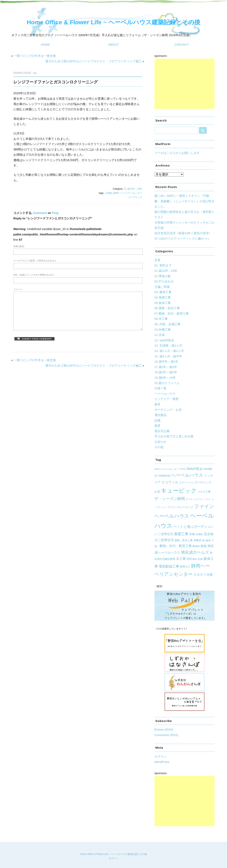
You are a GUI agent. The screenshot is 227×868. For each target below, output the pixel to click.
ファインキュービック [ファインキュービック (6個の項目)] (180, 507)
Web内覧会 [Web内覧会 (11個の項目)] (195, 469)
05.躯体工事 (163, 303)
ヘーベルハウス (165, 394)
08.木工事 (161, 319)
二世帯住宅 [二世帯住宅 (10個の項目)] (166, 534)
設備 (157, 420)
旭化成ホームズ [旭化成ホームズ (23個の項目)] (195, 552)
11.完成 (160, 335)
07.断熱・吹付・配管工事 (172, 313)
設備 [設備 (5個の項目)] (200, 559)
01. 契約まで (163, 265)
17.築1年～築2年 (166, 367)
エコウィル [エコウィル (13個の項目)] (170, 482)
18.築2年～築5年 (166, 372)
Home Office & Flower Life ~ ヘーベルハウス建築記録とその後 (113, 22)
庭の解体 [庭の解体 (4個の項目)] (207, 540)
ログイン (160, 756)
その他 (159, 447)
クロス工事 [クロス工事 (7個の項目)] (204, 492)
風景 (157, 426)
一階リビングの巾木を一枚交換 (35, 56)
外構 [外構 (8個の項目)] (192, 534)
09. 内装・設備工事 (167, 324)
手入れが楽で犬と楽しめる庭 (174, 436)
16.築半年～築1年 (166, 361)
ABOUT (113, 44)
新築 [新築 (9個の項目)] (204, 546)
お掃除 (108, 193)
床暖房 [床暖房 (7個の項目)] (197, 540)
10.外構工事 (163, 330)
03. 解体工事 (163, 292)
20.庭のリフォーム (167, 383)
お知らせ (160, 442)
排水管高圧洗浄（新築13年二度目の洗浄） (183, 233)
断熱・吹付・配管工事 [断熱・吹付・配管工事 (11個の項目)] (176, 546)
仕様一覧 (160, 388)
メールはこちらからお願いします (177, 153)
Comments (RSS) (166, 735)
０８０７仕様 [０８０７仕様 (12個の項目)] (203, 575)
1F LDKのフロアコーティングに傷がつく (182, 239)
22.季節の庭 (163, 276)
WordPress (162, 762)
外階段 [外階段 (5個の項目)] (199, 534)
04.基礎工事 (163, 297)
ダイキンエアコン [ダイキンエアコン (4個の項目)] (195, 499)
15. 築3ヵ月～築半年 (168, 356)
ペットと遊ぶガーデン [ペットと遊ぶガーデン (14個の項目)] (190, 527)
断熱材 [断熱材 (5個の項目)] (196, 546)
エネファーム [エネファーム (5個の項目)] (186, 482)
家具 (157, 404)
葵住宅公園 (162, 431)
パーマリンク (135, 197)
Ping (55, 213)
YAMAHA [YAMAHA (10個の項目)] (164, 476)
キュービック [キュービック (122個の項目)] (179, 490)
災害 (157, 260)
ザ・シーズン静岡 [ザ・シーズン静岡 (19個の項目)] (170, 499)
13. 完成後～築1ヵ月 (168, 345)
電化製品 (160, 415)
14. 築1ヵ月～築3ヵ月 (169, 351)
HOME (45, 44)
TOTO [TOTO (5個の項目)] (183, 469)
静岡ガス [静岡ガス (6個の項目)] (185, 567)
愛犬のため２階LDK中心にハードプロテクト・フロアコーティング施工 (94, 61)
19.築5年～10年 (165, 378)
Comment (40, 213)
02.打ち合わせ (164, 281)
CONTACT (182, 44)
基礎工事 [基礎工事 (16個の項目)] (181, 534)
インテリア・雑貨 (166, 399)
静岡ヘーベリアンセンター (128, 193)
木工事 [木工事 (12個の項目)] (181, 559)
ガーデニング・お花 (168, 410)
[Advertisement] (185, 84)
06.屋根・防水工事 (167, 308)
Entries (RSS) (164, 729)
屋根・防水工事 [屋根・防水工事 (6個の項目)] (184, 540)
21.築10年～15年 (133, 189)
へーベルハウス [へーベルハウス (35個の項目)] (187, 475)
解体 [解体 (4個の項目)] (195, 559)
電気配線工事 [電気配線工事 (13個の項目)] (169, 566)
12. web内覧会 (164, 340)
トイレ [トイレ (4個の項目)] (207, 499)
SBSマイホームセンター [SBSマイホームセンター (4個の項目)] (166, 469)
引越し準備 (162, 287)
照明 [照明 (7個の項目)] (189, 559)
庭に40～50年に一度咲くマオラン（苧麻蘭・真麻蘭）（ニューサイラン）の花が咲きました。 (185, 201)
